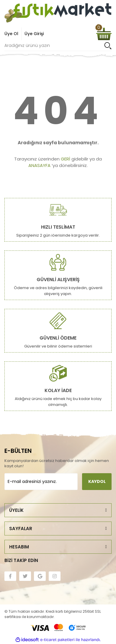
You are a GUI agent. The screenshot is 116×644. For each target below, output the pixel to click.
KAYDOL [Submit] (97, 481)
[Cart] (104, 34)
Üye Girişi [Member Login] (34, 34)
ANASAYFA (39, 165)
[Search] (58, 46)
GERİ (66, 159)
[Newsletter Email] (41, 482)
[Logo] (58, 13)
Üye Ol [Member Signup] (11, 34)
